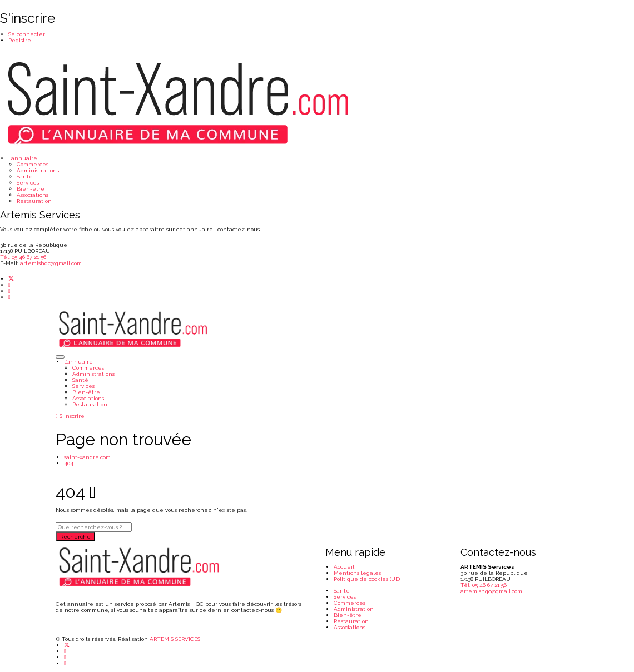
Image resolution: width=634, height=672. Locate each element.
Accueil (344, 567)
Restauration (34, 201)
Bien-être (31, 189)
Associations (33, 195)
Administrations (38, 170)
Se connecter (27, 34)
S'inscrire (70, 416)
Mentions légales (357, 573)
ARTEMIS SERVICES (175, 639)
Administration (354, 609)
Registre (20, 40)
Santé (25, 176)
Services (28, 183)
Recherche (75, 537)
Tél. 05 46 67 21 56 (23, 257)
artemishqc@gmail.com (51, 263)
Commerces (33, 164)
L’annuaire (23, 158)
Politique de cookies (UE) (367, 579)
